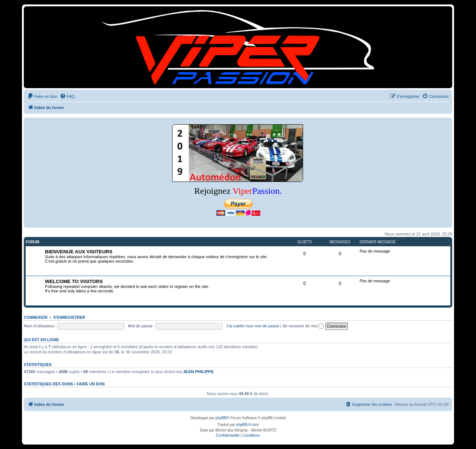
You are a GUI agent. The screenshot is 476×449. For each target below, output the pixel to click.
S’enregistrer (69, 317)
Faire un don (91, 384)
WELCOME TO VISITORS (74, 281)
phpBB (221, 418)
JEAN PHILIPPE (198, 372)
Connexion (36, 317)
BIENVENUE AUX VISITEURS (79, 252)
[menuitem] (42, 96)
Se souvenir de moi (303, 326)
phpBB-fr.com (247, 425)
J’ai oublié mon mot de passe (253, 326)
